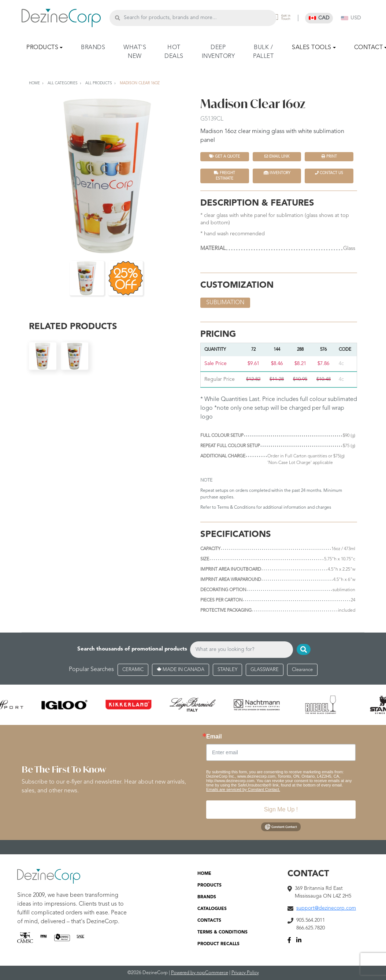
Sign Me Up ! (281, 810)
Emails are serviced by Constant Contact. (243, 790)
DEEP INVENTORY (218, 52)
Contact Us (329, 173)
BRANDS (93, 48)
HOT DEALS (174, 52)
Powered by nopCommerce (200, 973)
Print (329, 156)
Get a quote (224, 156)
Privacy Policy (245, 973)
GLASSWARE (265, 670)
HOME (204, 874)
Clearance (302, 670)
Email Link (277, 156)
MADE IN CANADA (181, 670)
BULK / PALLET (263, 52)
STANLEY (227, 670)
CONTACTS (209, 921)
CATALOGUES (212, 909)
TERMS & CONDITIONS (222, 933)
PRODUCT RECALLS (218, 944)
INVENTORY (277, 173)
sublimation (225, 303)
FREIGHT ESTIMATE (224, 176)
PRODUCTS (209, 886)
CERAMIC (133, 670)
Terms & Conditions (236, 508)
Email (214, 737)
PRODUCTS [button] (42, 48)
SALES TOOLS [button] (312, 48)
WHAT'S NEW (135, 52)
